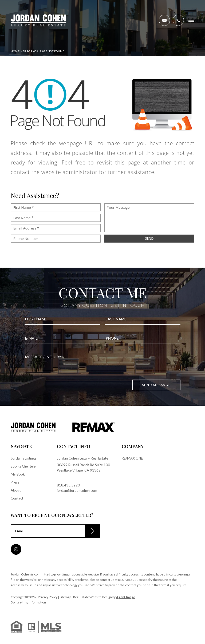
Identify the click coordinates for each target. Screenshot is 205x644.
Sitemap (65, 597)
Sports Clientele (23, 466)
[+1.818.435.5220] (178, 20)
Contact (17, 498)
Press (15, 482)
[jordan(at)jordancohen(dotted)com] (164, 20)
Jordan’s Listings (23, 458)
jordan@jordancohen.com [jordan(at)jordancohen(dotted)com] (77, 490)
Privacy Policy (48, 597)
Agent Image (126, 597)
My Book (18, 474)
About (16, 490)
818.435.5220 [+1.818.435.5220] (68, 485)
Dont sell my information (28, 602)
